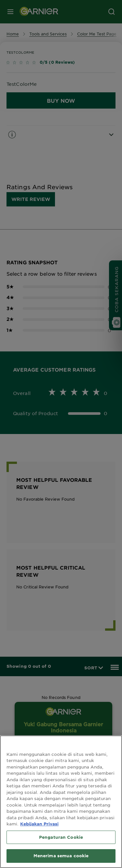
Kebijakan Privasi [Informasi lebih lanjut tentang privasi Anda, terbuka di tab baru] (39, 824)
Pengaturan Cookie (61, 837)
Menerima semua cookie (61, 856)
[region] (61, 802)
